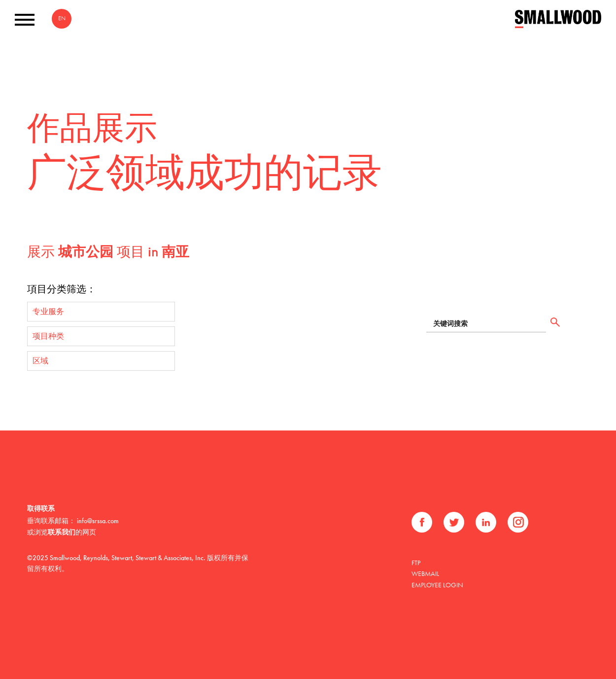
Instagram (518, 522)
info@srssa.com (98, 521)
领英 (486, 522)
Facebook (422, 522)
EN (62, 18)
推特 (454, 522)
